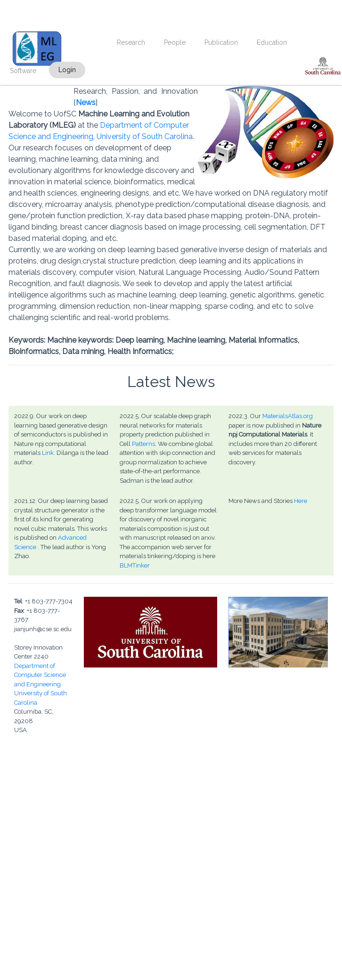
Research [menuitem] (131, 42)
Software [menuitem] (23, 71)
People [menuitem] (175, 42)
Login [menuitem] (67, 70)
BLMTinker (135, 565)
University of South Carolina (145, 136)
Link (48, 453)
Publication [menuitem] (221, 42)
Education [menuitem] (272, 42)
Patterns (143, 444)
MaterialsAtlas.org (288, 416)
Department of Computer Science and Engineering (40, 675)
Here (301, 501)
